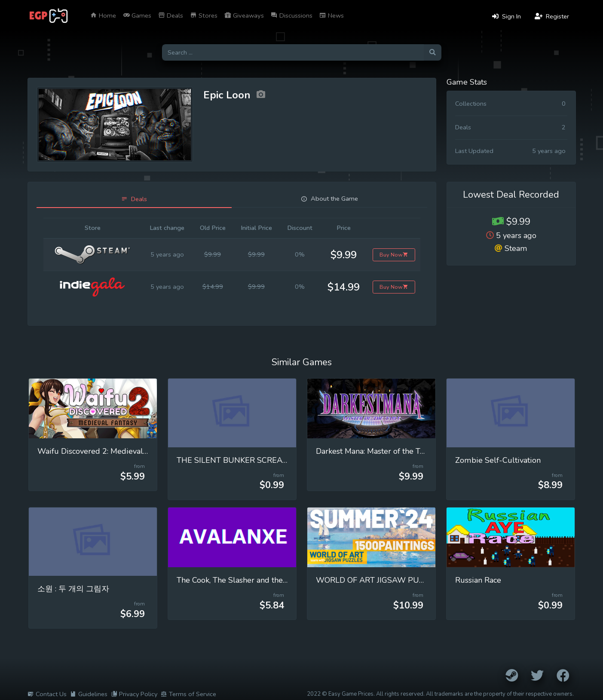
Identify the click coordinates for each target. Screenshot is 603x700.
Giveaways (244, 15)
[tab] (134, 199)
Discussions (292, 15)
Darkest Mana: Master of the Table (376, 451)
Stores (204, 15)
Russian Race (478, 580)
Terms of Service (188, 694)
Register (552, 16)
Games (137, 15)
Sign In (507, 16)
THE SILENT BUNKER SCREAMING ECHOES (256, 460)
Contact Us (47, 694)
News (332, 15)
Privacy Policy (134, 694)
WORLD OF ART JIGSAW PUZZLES (379, 580)
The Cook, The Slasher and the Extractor (247, 580)
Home (103, 15)
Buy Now (394, 255)
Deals (171, 15)
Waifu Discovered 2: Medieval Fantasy (104, 451)
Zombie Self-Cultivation (498, 460)
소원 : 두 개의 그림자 (73, 589)
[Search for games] (293, 53)
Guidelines (89, 694)
